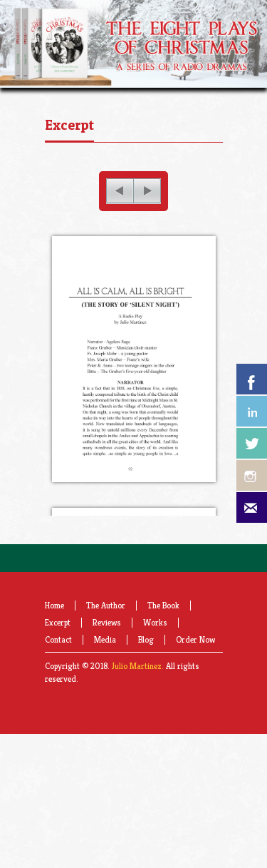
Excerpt (69, 125)
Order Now (195, 664)
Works (155, 647)
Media (105, 664)
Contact (58, 664)
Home (54, 630)
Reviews (107, 647)
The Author (106, 630)
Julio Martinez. (138, 691)
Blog (146, 664)
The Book (163, 630)
